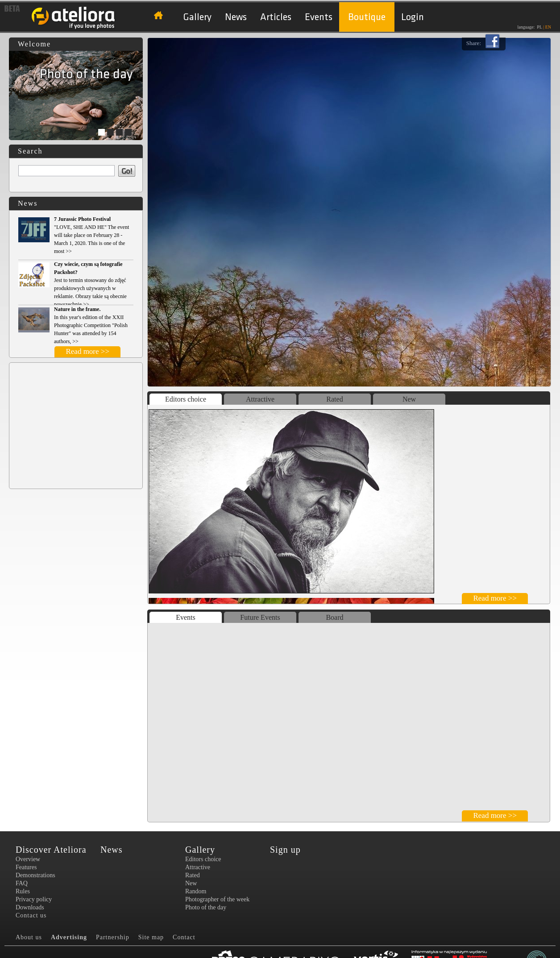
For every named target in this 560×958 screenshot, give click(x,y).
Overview (28, 859)
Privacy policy (34, 899)
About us (29, 937)
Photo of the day (206, 907)
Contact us (31, 915)
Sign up (285, 850)
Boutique (367, 17)
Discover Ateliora (51, 850)
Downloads (30, 907)
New (409, 399)
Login (413, 17)
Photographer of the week (217, 899)
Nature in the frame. (77, 309)
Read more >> (87, 351)
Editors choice (186, 399)
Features (26, 867)
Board (334, 617)
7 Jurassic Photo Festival (82, 219)
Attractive (260, 399)
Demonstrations (35, 875)
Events (319, 17)
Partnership (113, 937)
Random (196, 891)
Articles (276, 17)
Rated (334, 399)
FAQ (22, 883)
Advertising (69, 937)
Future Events (260, 617)
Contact (184, 937)
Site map (151, 937)
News (236, 17)
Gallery (197, 17)
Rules (23, 891)
